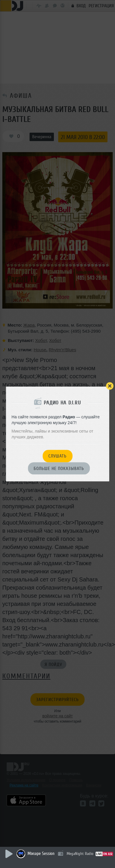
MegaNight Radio (80, 854)
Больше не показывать (59, 469)
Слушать (58, 456)
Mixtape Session (41, 854)
